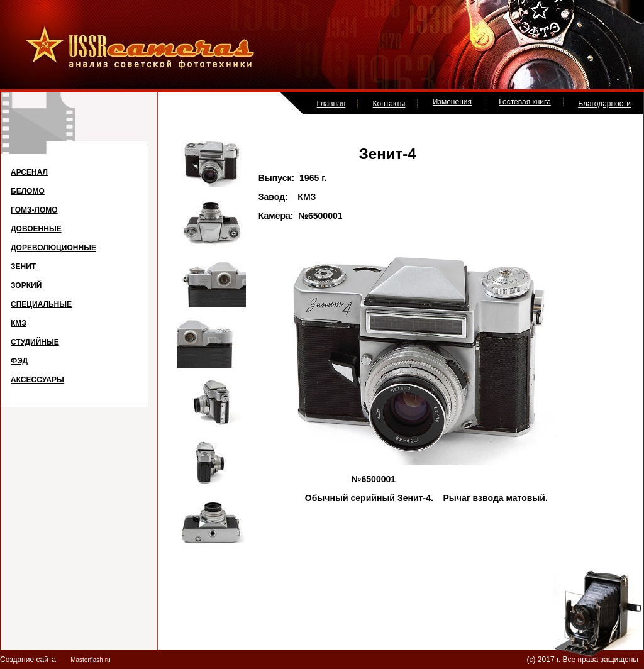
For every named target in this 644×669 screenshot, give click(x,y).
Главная (331, 104)
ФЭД (19, 361)
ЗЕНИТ (23, 267)
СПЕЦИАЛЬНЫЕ (41, 304)
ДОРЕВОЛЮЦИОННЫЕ (53, 248)
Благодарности (604, 104)
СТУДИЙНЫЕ (35, 342)
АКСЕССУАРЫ (37, 380)
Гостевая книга (525, 102)
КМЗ (19, 323)
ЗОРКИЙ (26, 285)
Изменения (452, 102)
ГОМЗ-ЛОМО (34, 210)
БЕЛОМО (28, 191)
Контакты (389, 104)
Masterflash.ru (90, 660)
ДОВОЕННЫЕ (36, 229)
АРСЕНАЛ (29, 172)
